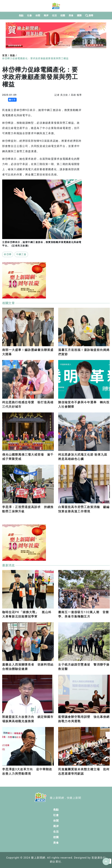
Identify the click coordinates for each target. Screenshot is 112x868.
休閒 (38, 15)
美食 (71, 15)
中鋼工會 (21, 254)
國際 (79, 15)
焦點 (21, 15)
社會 (30, 15)
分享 (12, 100)
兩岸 (46, 15)
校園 (63, 15)
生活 (54, 15)
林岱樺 (8, 254)
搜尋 (89, 16)
